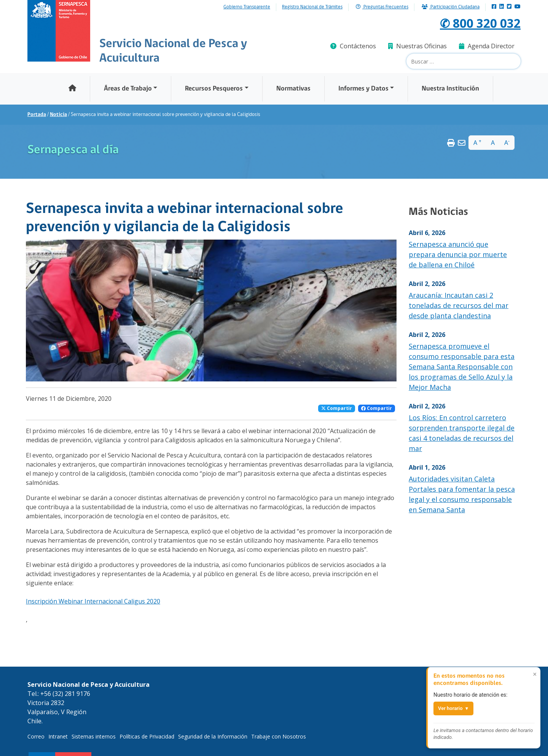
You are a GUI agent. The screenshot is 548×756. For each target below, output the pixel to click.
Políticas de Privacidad (147, 736)
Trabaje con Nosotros (279, 736)
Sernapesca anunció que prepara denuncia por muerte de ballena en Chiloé (458, 254)
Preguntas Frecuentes (382, 7)
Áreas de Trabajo (128, 89)
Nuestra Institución (450, 89)
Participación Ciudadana (451, 7)
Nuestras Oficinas (417, 46)
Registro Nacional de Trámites (312, 7)
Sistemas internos (94, 736)
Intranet (58, 736)
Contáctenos (353, 46)
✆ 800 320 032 (480, 23)
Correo (36, 736)
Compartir (337, 408)
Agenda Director (487, 46)
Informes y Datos (363, 89)
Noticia (58, 115)
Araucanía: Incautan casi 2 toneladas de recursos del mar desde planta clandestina (459, 305)
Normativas (293, 89)
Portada (37, 115)
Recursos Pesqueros (214, 89)
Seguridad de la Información (213, 736)
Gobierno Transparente (247, 7)
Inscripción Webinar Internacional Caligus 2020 (93, 601)
